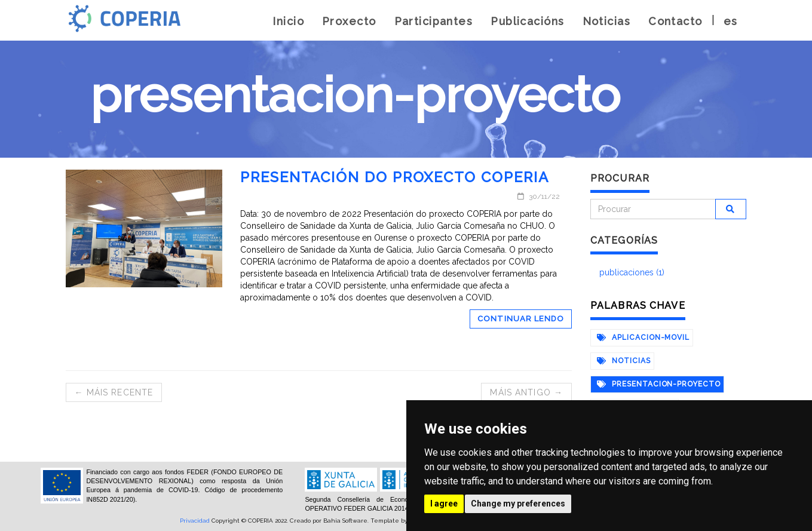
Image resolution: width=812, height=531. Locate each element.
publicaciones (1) (632, 272)
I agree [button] (444, 504)
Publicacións (527, 21)
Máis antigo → (526, 392)
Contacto (675, 21)
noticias (624, 361)
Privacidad (195, 521)
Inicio (288, 21)
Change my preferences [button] (518, 504)
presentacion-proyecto (659, 384)
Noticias (607, 21)
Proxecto (349, 21)
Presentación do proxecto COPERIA (394, 177)
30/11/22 (539, 197)
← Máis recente (114, 392)
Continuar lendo (521, 319)
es (731, 21)
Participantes (434, 21)
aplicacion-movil (643, 337)
